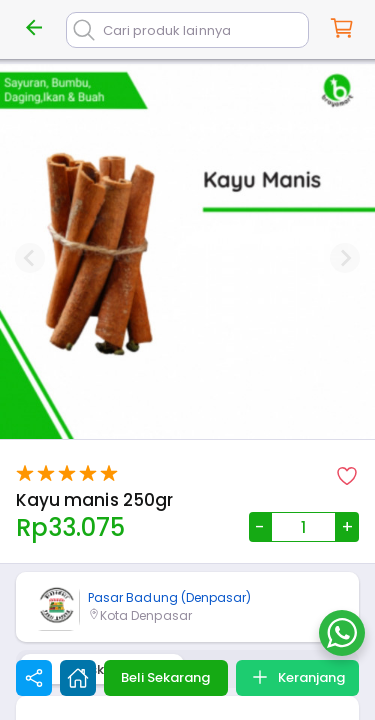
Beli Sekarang (165, 677)
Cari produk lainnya (167, 30)
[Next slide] (345, 258)
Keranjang (297, 677)
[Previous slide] (30, 258)
